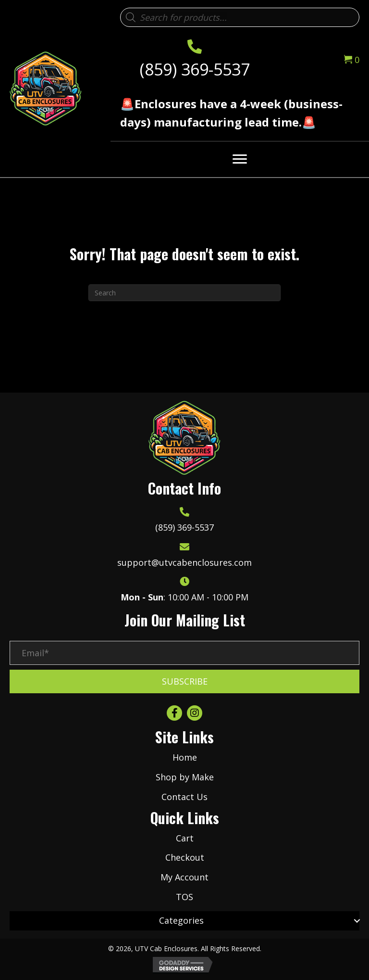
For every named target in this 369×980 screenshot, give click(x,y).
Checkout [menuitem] (185, 857)
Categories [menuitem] (181, 920)
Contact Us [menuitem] (184, 797)
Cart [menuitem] (185, 838)
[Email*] (184, 653)
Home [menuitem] (185, 757)
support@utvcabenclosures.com (184, 562)
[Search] (184, 293)
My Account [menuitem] (184, 877)
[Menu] (240, 159)
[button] (184, 682)
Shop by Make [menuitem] (185, 777)
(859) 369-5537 (195, 69)
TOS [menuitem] (184, 897)
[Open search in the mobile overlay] (240, 17)
